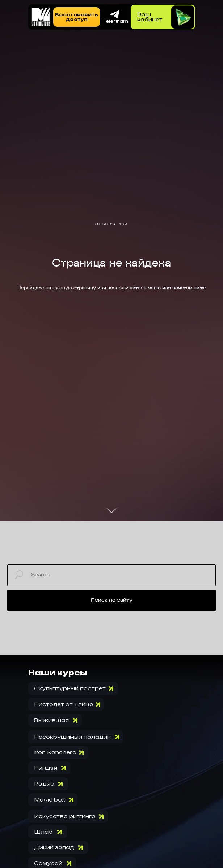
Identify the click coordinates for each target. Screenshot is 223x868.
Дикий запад (54, 847)
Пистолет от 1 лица (64, 704)
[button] (77, 17)
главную (62, 288)
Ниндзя (46, 768)
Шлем (43, 832)
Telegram (116, 21)
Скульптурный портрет (70, 688)
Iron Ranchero (55, 752)
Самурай (48, 863)
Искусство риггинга (65, 816)
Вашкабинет (150, 17)
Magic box (50, 800)
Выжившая (51, 720)
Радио (44, 784)
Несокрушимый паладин (72, 737)
